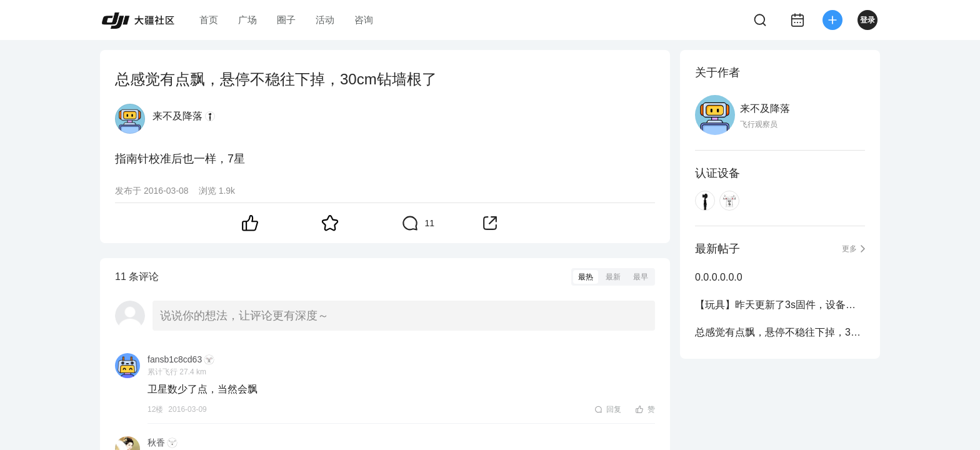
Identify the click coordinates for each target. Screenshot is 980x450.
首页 (209, 20)
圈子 (286, 20)
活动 (325, 20)
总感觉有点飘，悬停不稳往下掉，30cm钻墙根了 (780, 332)
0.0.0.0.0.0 (719, 277)
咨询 (364, 20)
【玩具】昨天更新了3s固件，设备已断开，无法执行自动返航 (780, 305)
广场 (247, 20)
